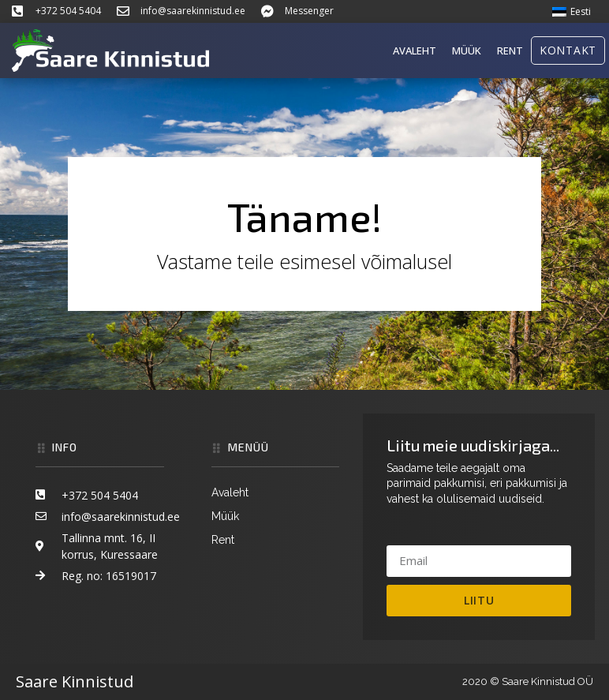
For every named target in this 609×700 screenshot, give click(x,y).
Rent (510, 51)
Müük (467, 51)
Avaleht (415, 51)
